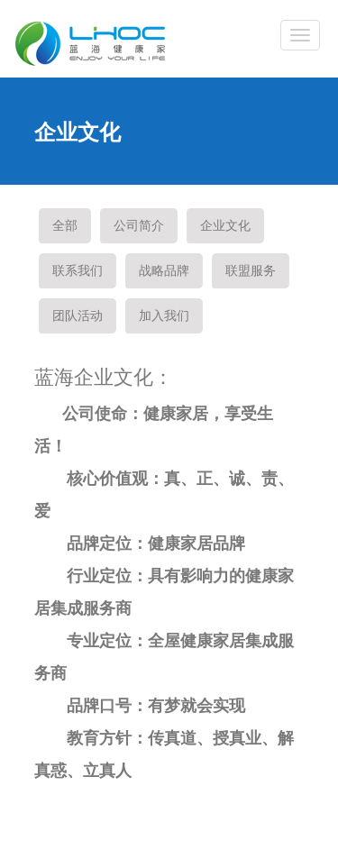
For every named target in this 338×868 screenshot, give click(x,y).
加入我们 (164, 316)
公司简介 (139, 226)
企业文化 (225, 226)
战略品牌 (164, 271)
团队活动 (78, 316)
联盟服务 (251, 271)
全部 (65, 226)
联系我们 (78, 271)
